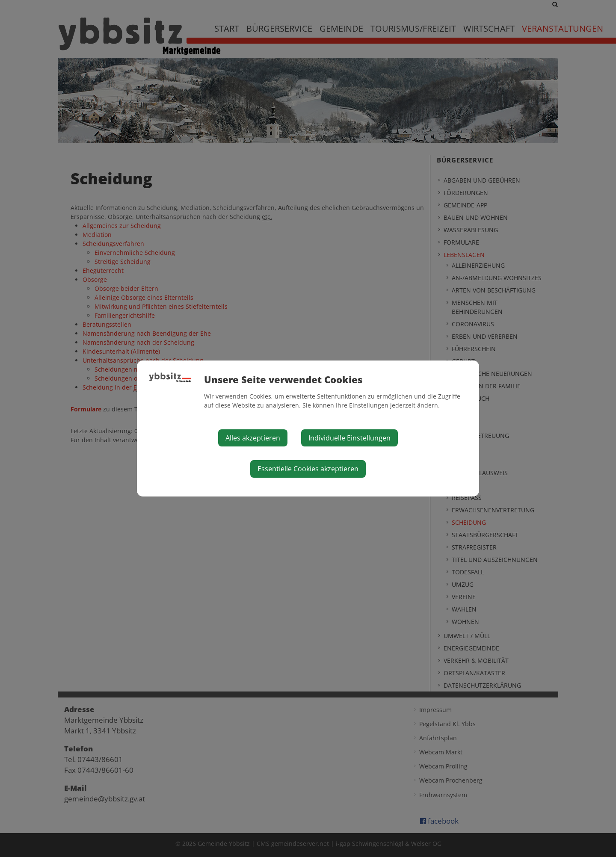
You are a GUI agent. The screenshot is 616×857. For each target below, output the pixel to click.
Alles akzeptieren (253, 438)
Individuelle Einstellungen (349, 438)
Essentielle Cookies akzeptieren (308, 469)
